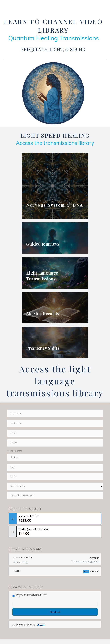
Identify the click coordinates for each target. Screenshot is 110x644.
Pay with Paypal (31, 625)
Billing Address (15, 451)
